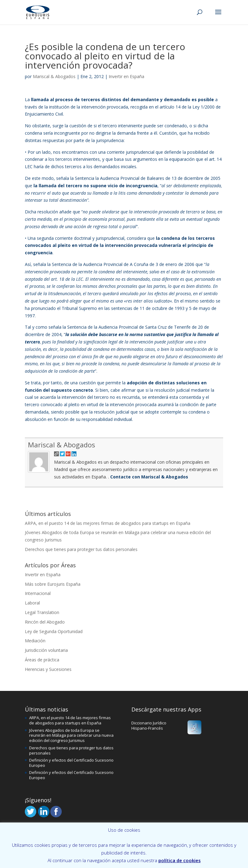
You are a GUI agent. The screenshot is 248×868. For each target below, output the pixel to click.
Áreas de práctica (42, 660)
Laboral (32, 603)
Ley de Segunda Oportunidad (54, 631)
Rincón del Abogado (45, 622)
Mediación (35, 641)
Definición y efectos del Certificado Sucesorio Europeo (71, 763)
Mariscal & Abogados (54, 76)
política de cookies (180, 860)
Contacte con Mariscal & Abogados (149, 477)
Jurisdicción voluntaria (46, 650)
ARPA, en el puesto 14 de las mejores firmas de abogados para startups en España (108, 523)
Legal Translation (42, 612)
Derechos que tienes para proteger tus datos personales (81, 549)
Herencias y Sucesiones (48, 669)
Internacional (38, 593)
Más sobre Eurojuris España (53, 584)
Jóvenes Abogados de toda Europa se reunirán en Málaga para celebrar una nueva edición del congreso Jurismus (71, 735)
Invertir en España (126, 76)
